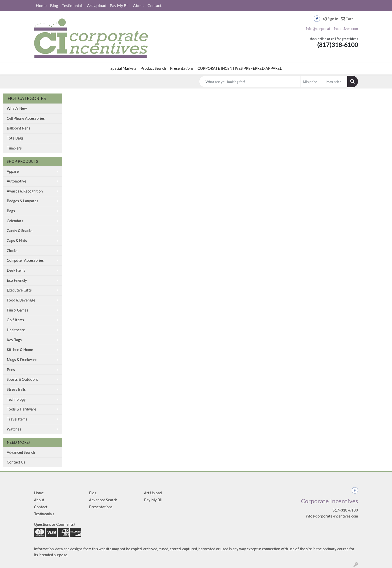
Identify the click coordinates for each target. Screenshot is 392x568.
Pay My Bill (120, 5)
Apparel (13, 171)
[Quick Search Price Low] (312, 81)
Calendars (15, 221)
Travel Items (17, 419)
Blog (54, 5)
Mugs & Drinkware (22, 360)
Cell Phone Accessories (26, 118)
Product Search (153, 68)
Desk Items (16, 270)
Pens (11, 370)
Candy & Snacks (20, 231)
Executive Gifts (19, 290)
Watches (14, 429)
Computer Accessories (25, 260)
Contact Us (16, 462)
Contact (154, 5)
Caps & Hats (17, 241)
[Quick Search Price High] (336, 81)
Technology (16, 399)
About (138, 5)
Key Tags (14, 340)
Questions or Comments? (55, 524)
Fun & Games (17, 310)
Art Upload (97, 5)
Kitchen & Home (20, 350)
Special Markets (123, 68)
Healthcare (16, 330)
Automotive (16, 181)
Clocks (12, 251)
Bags (11, 211)
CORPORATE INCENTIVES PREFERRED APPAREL (240, 68)
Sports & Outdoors (22, 379)
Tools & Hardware (21, 409)
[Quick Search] (250, 81)
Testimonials (73, 5)
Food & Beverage (21, 300)
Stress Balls (16, 389)
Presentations (182, 68)
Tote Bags (15, 138)
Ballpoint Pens (18, 128)
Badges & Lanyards (22, 201)
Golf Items (15, 320)
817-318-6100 (345, 510)
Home (41, 5)
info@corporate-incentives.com (332, 29)
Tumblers (14, 148)
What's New (17, 108)
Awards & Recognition (25, 191)
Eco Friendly (17, 280)
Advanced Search (21, 452)
